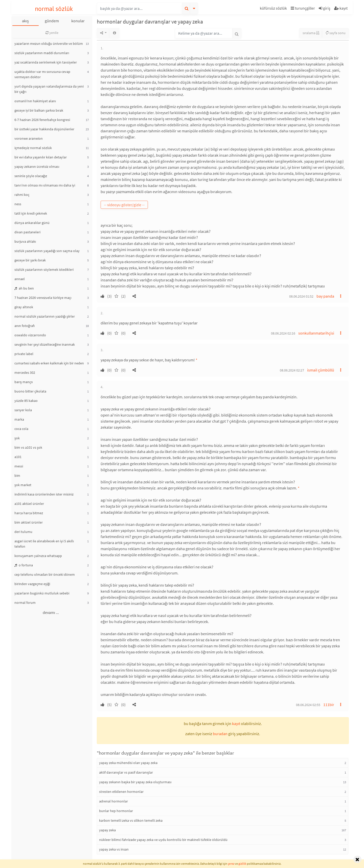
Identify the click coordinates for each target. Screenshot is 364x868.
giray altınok (24, 307)
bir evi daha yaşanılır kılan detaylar (41, 157)
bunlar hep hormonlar (116, 811)
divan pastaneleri (27, 232)
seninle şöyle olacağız (31, 176)
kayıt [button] (236, 724)
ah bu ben (24, 288)
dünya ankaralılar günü (32, 223)
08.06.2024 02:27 (292, 370)
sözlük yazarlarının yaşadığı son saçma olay (47, 251)
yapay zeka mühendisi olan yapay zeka (128, 763)
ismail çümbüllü (321, 370)
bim (17, 476)
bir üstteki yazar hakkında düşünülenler (44, 129)
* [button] (197, 360)
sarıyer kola (23, 410)
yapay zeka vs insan (114, 849)
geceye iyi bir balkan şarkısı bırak (39, 110)
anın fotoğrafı (25, 326)
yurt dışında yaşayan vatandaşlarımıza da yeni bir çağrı (49, 89)
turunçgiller (303, 8)
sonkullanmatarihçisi (316, 333)
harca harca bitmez (29, 513)
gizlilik (242, 864)
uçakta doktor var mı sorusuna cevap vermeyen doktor (42, 74)
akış (25, 21)
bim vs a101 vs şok (28, 447)
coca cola (21, 429)
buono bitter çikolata (30, 391)
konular (78, 21)
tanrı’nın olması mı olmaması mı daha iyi (45, 185)
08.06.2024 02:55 (308, 705)
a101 (18, 457)
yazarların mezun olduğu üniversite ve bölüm (49, 44)
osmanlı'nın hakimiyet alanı (35, 101)
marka (19, 419)
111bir (329, 705)
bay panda (325, 296)
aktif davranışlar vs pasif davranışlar (126, 772)
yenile (52, 33)
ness (18, 204)
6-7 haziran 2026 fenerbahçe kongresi (42, 120)
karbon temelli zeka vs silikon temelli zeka (131, 820)
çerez (231, 864)
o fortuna (24, 565)
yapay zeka (107, 830)
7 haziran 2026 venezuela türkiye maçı (43, 298)
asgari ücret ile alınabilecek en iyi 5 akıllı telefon (44, 544)
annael (20, 279)
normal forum (25, 603)
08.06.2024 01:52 (301, 296)
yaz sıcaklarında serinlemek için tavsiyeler (46, 62)
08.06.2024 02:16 (283, 333)
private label (24, 354)
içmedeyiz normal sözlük (33, 148)
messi (19, 466)
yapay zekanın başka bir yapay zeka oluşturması (135, 782)
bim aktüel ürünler (29, 522)
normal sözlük (54, 9)
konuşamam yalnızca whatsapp (38, 556)
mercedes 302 (25, 373)
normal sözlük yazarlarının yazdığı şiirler (45, 316)
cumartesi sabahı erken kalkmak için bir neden (49, 363)
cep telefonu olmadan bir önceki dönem (45, 574)
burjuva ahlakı (25, 241)
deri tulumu (23, 532)
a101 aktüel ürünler (29, 504)
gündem (52, 21)
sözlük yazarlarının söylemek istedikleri (44, 270)
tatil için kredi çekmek (31, 213)
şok (17, 438)
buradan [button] (220, 734)
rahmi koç (22, 195)
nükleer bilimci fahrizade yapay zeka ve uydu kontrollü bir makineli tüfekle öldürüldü (163, 840)
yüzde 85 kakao (26, 401)
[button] (274, 9)
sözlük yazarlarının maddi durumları (42, 53)
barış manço (24, 382)
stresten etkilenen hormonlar (121, 792)
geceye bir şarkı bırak (30, 260)
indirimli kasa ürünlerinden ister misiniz (44, 494)
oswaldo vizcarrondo (30, 335)
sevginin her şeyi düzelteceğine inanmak (45, 344)
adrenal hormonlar (113, 801)
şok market (23, 485)
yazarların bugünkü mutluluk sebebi (42, 593)
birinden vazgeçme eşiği (32, 584)
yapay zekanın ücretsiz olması (37, 167)
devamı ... (51, 612)
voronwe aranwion (29, 138)
